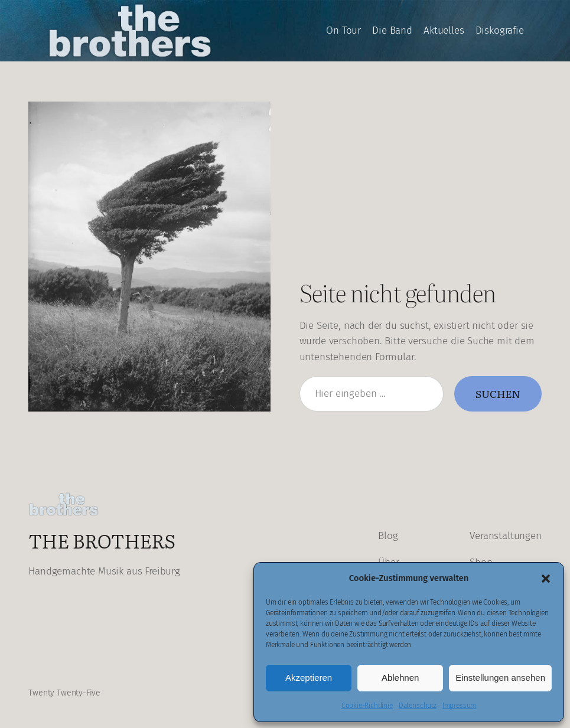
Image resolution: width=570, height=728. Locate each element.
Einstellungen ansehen (500, 678)
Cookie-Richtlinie (367, 706)
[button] (546, 579)
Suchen (498, 393)
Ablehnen (400, 678)
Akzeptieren (309, 678)
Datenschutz (418, 706)
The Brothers (102, 540)
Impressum (459, 706)
